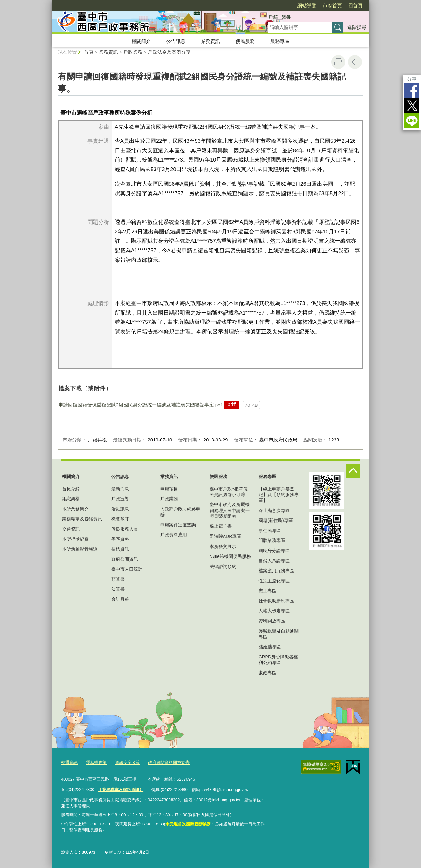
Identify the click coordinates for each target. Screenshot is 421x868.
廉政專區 (267, 673)
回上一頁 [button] (355, 62)
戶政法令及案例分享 (169, 52)
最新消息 (120, 489)
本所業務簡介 (75, 509)
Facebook (412, 90)
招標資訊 (120, 549)
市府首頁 (332, 6)
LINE (412, 121)
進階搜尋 (357, 27)
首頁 (89, 52)
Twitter (412, 106)
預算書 (118, 579)
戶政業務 (133, 52)
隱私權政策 (96, 763)
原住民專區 (270, 531)
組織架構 (71, 499)
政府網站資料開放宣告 (169, 763)
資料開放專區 (272, 621)
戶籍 (273, 17)
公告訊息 (176, 41)
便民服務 (245, 41)
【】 (121, 790)
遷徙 (286, 17)
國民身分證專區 (274, 551)
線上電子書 (221, 526)
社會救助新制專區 (276, 601)
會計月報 (120, 599)
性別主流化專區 (274, 581)
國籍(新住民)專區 (276, 520)
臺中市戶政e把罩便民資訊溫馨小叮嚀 (229, 492)
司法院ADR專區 (225, 536)
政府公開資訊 (125, 559)
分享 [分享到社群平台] (412, 79)
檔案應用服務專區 (276, 571)
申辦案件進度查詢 (178, 525)
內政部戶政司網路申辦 (180, 512)
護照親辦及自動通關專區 (279, 634)
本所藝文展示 (223, 546)
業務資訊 (210, 41)
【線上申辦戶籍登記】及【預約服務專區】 (279, 495)
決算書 (118, 589)
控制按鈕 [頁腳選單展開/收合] (353, 471)
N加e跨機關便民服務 (230, 556)
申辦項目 (169, 489)
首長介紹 (71, 489)
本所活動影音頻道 (80, 549)
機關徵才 (120, 519)
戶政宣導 (120, 499)
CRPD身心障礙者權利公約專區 (278, 660)
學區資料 (120, 539)
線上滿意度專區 (274, 510)
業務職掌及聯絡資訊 (82, 519)
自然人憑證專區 (274, 561)
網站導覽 (307, 6)
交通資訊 (71, 529)
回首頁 (355, 6)
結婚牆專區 (270, 647)
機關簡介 (141, 41)
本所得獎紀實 (75, 539)
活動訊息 (120, 509)
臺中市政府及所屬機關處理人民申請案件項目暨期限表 (230, 510)
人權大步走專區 (274, 611)
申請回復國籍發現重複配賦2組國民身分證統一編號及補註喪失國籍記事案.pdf (140, 405)
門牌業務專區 (272, 540)
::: (49, 3)
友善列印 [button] (338, 62)
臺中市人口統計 (127, 569)
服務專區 (280, 41)
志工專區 (267, 591)
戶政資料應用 (174, 535)
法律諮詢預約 (223, 566)
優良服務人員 (125, 529)
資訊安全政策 (128, 763)
